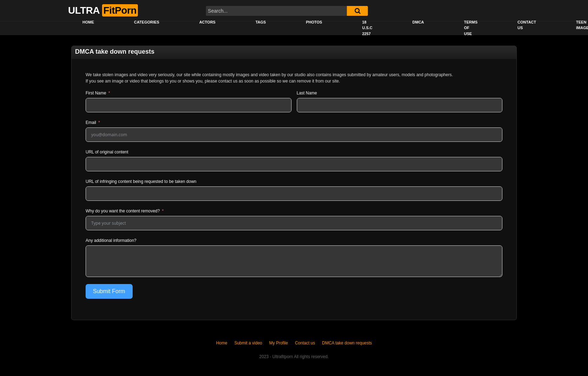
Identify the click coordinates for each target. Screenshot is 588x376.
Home (88, 22)
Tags (261, 22)
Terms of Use (471, 28)
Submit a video (248, 343)
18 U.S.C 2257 (367, 28)
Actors (207, 22)
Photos (314, 22)
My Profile (278, 343)
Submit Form (109, 291)
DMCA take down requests (347, 343)
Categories (147, 22)
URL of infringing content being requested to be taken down (141, 182)
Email (91, 123)
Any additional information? (111, 240)
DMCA (418, 22)
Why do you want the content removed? (123, 211)
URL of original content (107, 152)
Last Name (307, 93)
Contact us (527, 25)
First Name (96, 93)
